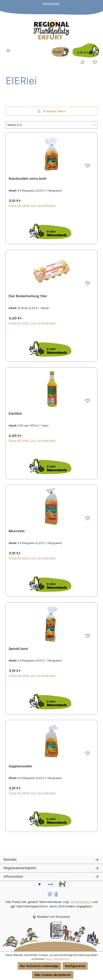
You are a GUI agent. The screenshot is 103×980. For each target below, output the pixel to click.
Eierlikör (15, 414)
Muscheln (17, 531)
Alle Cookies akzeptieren (53, 975)
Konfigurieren (75, 966)
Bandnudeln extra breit (28, 179)
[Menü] (8, 50)
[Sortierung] (51, 125)
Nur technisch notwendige (39, 966)
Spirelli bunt (18, 649)
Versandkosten (81, 902)
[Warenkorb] (85, 50)
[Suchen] (82, 62)
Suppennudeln (20, 766)
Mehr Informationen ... (59, 959)
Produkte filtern (51, 111)
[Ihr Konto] (60, 52)
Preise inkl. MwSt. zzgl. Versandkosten (32, 206)
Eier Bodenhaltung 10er (28, 296)
